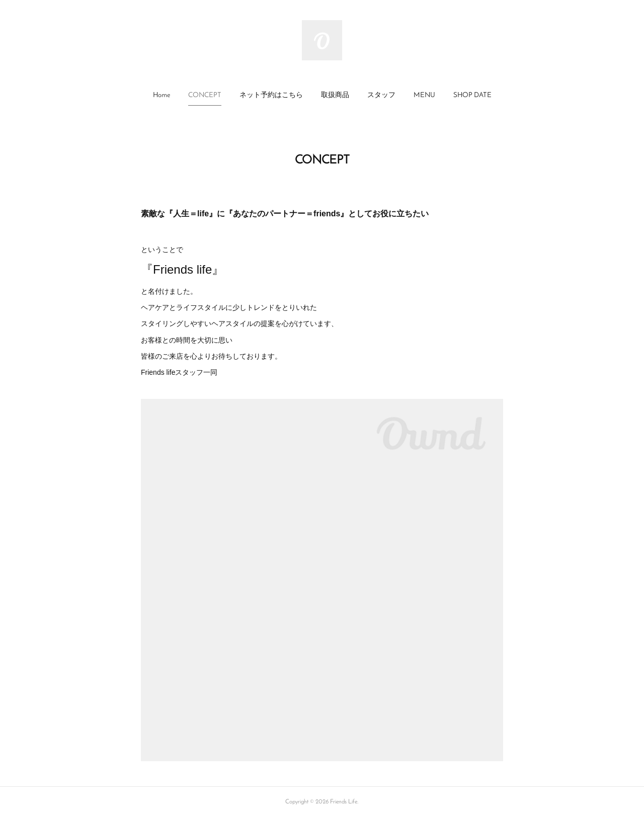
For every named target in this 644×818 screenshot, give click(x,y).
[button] (162, 96)
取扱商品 (335, 95)
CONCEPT (205, 95)
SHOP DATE (472, 95)
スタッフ (381, 95)
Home (162, 95)
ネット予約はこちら (271, 95)
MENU (424, 95)
